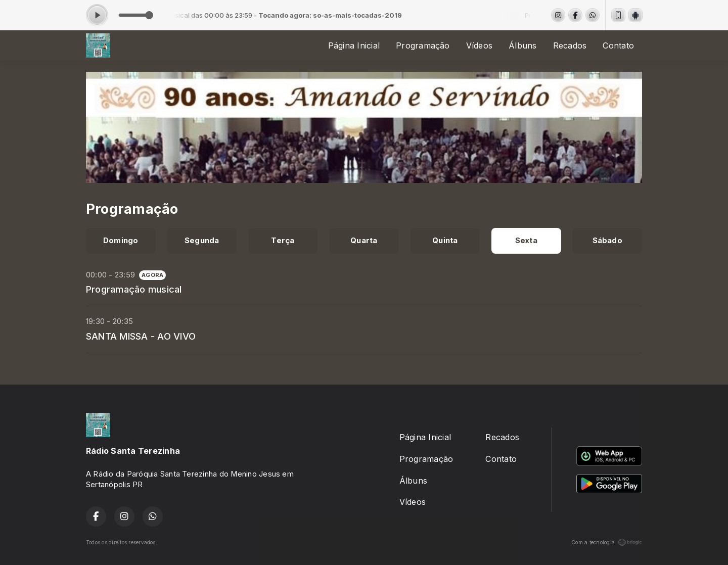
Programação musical (134, 289)
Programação (423, 45)
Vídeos (479, 45)
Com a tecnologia (607, 542)
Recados (570, 45)
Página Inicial (354, 45)
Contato (618, 45)
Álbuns (522, 45)
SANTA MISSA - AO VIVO (141, 336)
